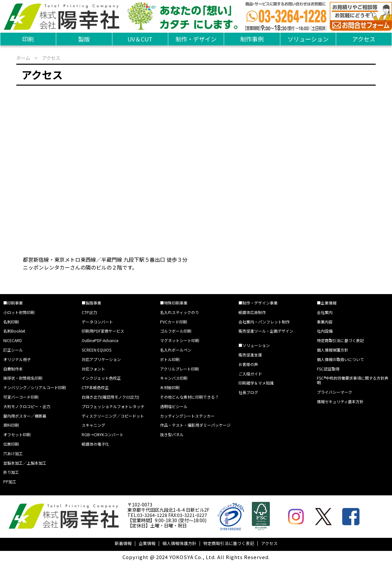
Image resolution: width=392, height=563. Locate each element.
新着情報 (123, 543)
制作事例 (252, 39)
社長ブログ (248, 392)
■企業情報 (327, 303)
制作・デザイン (196, 39)
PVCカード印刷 (174, 322)
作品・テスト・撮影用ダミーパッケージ (195, 425)
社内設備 (325, 331)
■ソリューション (254, 345)
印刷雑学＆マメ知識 (256, 383)
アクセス (364, 39)
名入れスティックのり (180, 312)
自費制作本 (13, 369)
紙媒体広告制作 (252, 312)
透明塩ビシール (174, 406)
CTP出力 (89, 312)
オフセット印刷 (17, 434)
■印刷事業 (13, 303)
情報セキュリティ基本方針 (340, 401)
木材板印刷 (170, 387)
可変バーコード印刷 (21, 397)
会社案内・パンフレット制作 (264, 322)
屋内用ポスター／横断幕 (25, 416)
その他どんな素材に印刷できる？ (189, 397)
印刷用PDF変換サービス (103, 331)
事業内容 (325, 322)
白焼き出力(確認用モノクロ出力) (110, 397)
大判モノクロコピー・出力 (27, 406)
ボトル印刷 (170, 359)
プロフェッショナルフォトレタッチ (113, 406)
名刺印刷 (11, 322)
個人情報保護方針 (333, 350)
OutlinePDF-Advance (100, 340)
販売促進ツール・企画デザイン (266, 331)
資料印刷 (11, 425)
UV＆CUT (140, 39)
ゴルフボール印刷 (176, 331)
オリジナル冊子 (17, 359)
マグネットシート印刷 (180, 340)
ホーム (23, 58)
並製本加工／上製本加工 (25, 463)
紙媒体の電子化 (95, 444)
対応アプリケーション (101, 359)
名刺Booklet (14, 331)
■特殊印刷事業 (174, 303)
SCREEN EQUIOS (97, 350)
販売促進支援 (250, 355)
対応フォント (93, 369)
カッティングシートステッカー (187, 416)
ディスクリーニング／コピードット (113, 416)
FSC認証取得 (328, 369)
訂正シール (13, 350)
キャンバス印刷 (174, 378)
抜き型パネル (172, 434)
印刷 (28, 39)
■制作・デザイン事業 (258, 303)
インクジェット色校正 (101, 378)
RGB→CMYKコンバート (103, 434)
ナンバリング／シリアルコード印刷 (35, 387)
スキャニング (93, 425)
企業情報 (147, 543)
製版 (84, 39)
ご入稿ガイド (250, 374)
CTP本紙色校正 (95, 387)
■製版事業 (91, 303)
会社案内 (325, 312)
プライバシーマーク (335, 392)
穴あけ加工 (13, 453)
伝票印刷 (11, 444)
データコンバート (97, 322)
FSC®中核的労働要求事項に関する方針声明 (353, 380)
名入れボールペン (176, 350)
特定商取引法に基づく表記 (340, 340)
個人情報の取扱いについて (340, 359)
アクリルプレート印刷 (180, 369)
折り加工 (11, 472)
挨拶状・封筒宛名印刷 (23, 378)
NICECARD (13, 340)
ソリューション (308, 39)
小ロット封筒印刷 (19, 312)
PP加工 (10, 481)
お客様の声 (248, 364)
